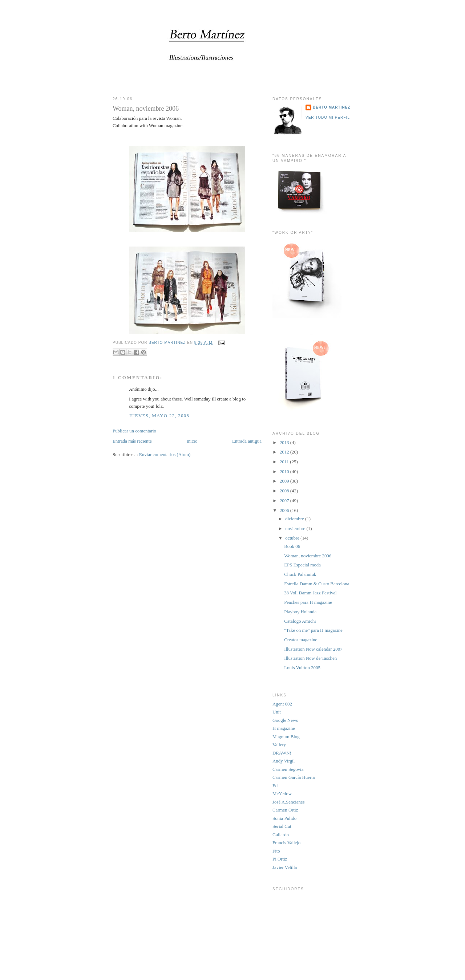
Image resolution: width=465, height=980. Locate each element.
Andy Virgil (284, 761)
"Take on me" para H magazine (313, 630)
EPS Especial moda (302, 565)
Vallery (279, 745)
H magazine (284, 728)
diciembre (295, 519)
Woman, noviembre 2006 (308, 556)
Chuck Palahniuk (300, 574)
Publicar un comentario (134, 431)
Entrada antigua (247, 441)
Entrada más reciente (132, 441)
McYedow (282, 794)
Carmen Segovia (288, 769)
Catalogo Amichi (300, 621)
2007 (285, 501)
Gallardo (281, 835)
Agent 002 (282, 704)
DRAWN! (282, 753)
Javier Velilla (285, 867)
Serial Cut (282, 826)
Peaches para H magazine (308, 602)
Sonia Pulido (284, 818)
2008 (285, 491)
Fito (276, 851)
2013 (285, 443)
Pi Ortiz (280, 859)
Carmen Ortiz (285, 810)
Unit (277, 712)
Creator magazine (301, 640)
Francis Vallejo (286, 843)
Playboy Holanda (300, 612)
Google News (285, 720)
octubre (293, 538)
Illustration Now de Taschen (310, 658)
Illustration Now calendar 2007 (313, 649)
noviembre (296, 529)
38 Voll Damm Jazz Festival (310, 593)
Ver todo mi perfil (328, 117)
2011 (285, 462)
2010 (285, 472)
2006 (285, 511)
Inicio (192, 441)
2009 (285, 481)
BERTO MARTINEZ (331, 107)
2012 (285, 452)
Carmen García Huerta (294, 777)
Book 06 (292, 546)
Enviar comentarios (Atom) (165, 455)
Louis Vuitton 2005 (302, 668)
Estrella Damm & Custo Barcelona (317, 584)
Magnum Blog (286, 737)
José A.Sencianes (289, 802)
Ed (275, 786)
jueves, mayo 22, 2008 (159, 416)
